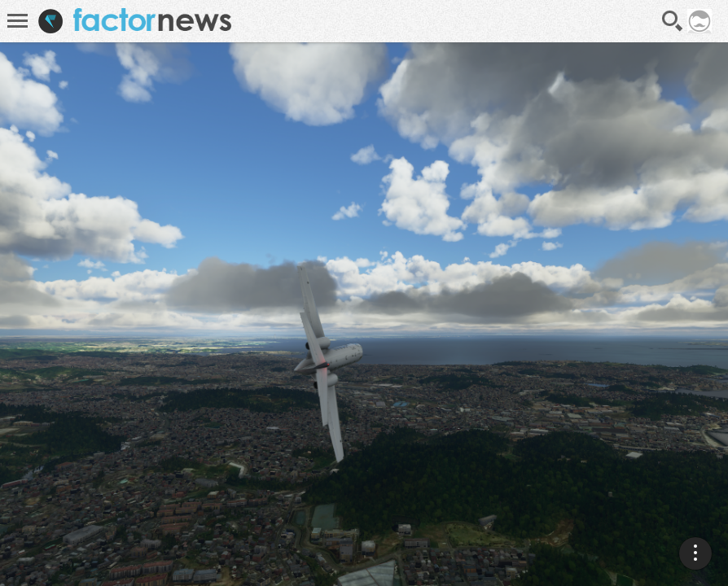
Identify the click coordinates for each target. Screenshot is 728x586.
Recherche (673, 21)
